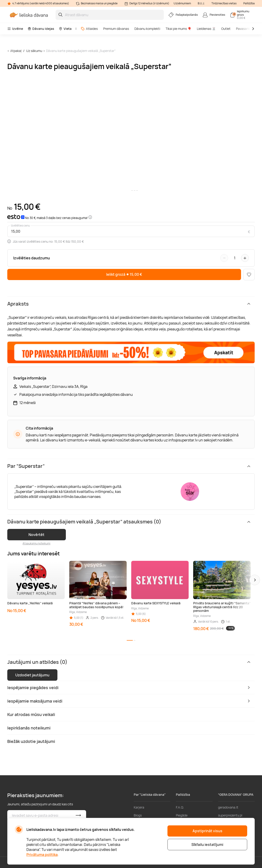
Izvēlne (15, 29)
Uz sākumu (34, 51)
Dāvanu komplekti (147, 29)
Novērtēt (36, 535)
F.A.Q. (180, 807)
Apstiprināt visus (207, 831)
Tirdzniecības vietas (224, 3)
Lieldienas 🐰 (206, 29)
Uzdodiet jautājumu (32, 675)
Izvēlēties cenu (20, 226)
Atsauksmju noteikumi (36, 543)
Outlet (226, 29)
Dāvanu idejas (41, 29)
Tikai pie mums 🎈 (179, 29)
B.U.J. (201, 3)
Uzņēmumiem (182, 3)
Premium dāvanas (116, 29)
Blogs (138, 815)
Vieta (65, 29)
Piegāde (182, 815)
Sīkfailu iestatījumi (207, 845)
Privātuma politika (42, 855)
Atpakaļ (16, 51)
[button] (255, 580)
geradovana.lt (228, 807)
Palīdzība (249, 3)
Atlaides (89, 29)
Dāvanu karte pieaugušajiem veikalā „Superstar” (81, 51)
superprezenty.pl (230, 815)
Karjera (139, 807)
